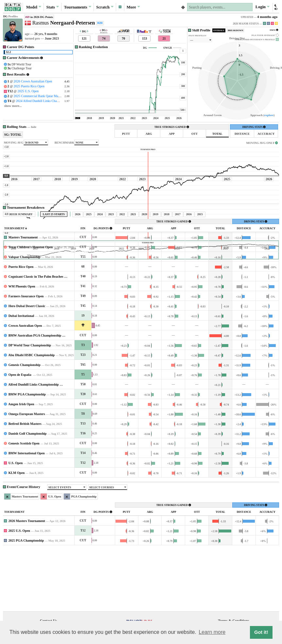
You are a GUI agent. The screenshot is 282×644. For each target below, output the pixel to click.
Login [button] (263, 7)
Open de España (20, 436)
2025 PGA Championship (26, 602)
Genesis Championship (25, 426)
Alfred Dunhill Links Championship (34, 446)
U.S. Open (16, 524)
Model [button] (34, 7)
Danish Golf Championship (28, 495)
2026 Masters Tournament (27, 582)
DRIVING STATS (254, 127)
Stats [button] (53, 7)
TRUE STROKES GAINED (172, 127)
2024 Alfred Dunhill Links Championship (43, 101)
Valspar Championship (24, 318)
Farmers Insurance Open (26, 357)
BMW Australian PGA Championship (35, 397)
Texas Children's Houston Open (30, 308)
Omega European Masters (27, 475)
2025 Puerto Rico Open (29, 86)
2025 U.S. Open (28, 91)
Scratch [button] (105, 7)
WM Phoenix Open (22, 348)
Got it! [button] (261, 632)
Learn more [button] (212, 632)
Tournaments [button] (77, 7)
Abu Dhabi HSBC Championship (31, 416)
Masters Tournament (23, 298)
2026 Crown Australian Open (33, 81)
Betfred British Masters (25, 485)
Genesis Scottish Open (24, 505)
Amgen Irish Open (21, 465)
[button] (120, 7)
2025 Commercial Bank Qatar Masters (39, 96)
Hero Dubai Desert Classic (27, 367)
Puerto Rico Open (21, 328)
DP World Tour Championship (30, 406)
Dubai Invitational (21, 377)
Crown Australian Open (25, 387)
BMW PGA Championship (27, 455)
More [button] (133, 7)
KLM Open (17, 534)
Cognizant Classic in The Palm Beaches (36, 338)
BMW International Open (27, 514)
